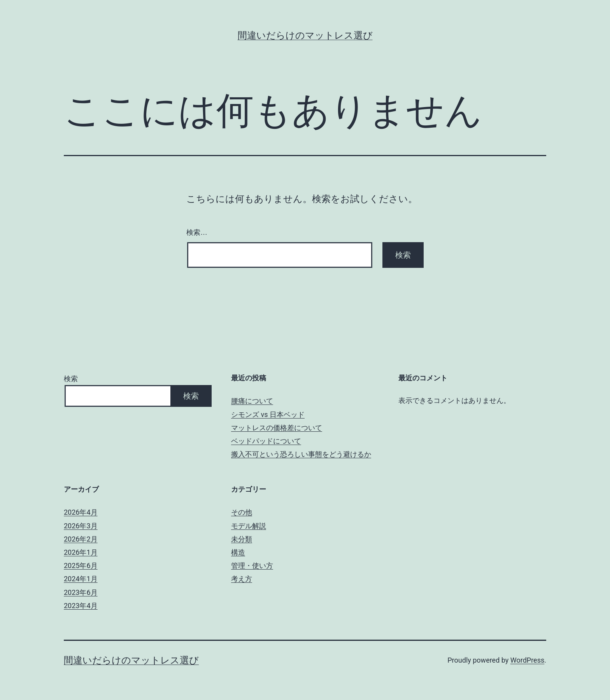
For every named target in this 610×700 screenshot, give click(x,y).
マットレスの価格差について (277, 428)
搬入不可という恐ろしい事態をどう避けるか (301, 454)
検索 (71, 379)
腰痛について (252, 401)
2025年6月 (81, 565)
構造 (238, 552)
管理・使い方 (252, 565)
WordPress (527, 660)
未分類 (242, 539)
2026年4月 (81, 512)
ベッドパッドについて (266, 441)
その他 (242, 512)
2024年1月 (81, 579)
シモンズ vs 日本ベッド (268, 414)
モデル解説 (249, 526)
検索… (197, 232)
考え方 (242, 579)
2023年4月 (81, 606)
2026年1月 (81, 552)
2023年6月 (81, 592)
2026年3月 (81, 526)
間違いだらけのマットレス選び (305, 35)
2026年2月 (81, 539)
